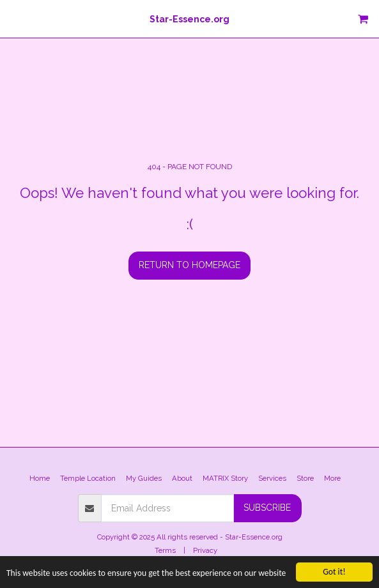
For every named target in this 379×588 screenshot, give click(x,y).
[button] (14, 19)
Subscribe (267, 508)
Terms (165, 550)
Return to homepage (189, 265)
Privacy (205, 550)
